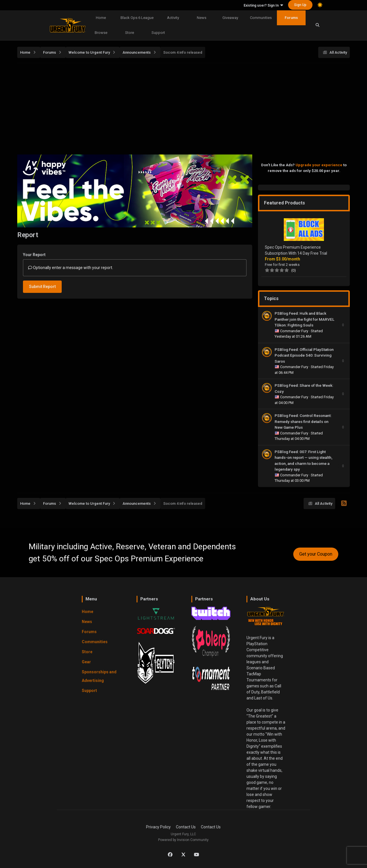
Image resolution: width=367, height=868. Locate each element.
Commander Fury (295, 331)
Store (130, 33)
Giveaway (230, 18)
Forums (291, 18)
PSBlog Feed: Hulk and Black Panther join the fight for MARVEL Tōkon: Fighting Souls (304, 319)
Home (101, 18)
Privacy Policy (158, 827)
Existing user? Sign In (263, 5)
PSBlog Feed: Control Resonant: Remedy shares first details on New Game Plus (303, 421)
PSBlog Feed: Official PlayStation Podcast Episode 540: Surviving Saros (304, 355)
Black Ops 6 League (137, 18)
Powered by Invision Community (183, 840)
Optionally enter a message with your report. (71, 268)
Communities (261, 18)
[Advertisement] (189, 107)
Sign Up (300, 5)
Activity (173, 18)
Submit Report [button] (42, 287)
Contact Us (186, 827)
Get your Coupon (316, 554)
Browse (101, 33)
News (202, 18)
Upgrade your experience (319, 165)
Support (158, 33)
